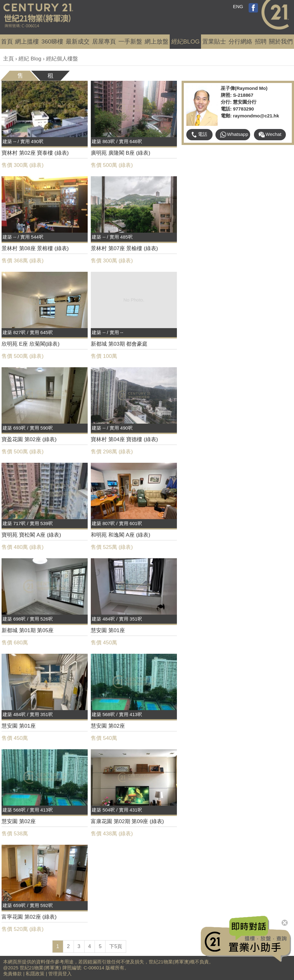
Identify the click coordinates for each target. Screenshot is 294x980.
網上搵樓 (27, 41)
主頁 (8, 59)
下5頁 (116, 946)
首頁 (7, 41)
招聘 (261, 41)
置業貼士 (214, 41)
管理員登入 (60, 974)
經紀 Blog (30, 59)
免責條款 (13, 974)
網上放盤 (157, 41)
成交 (78, 41)
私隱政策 (35, 974)
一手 (130, 41)
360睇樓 (52, 41)
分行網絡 (240, 41)
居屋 (104, 41)
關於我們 (281, 41)
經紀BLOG (186, 41)
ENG (238, 6)
